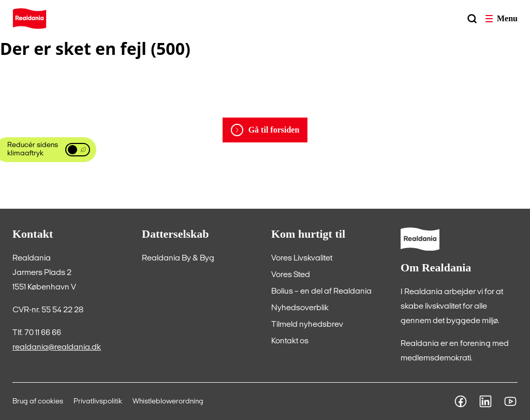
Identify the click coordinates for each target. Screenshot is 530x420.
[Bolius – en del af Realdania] (321, 292)
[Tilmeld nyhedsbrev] (307, 325)
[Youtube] (510, 401)
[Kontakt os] (290, 341)
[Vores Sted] (291, 275)
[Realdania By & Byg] (178, 258)
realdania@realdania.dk (57, 347)
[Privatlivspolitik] (98, 402)
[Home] (30, 19)
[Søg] (472, 19)
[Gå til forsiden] (265, 130)
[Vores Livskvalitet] (302, 258)
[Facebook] (461, 401)
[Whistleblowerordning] (168, 402)
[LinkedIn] (485, 401)
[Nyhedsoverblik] (300, 308)
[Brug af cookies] (38, 402)
